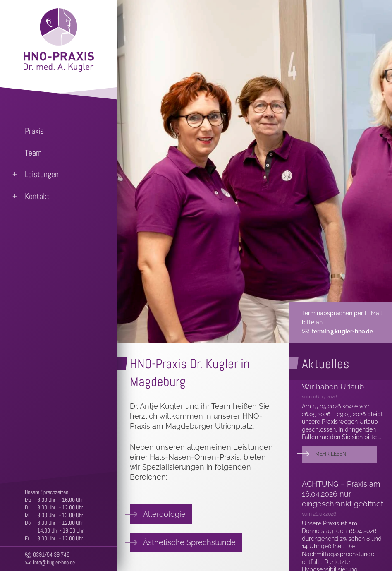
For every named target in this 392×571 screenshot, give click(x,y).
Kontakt (37, 196)
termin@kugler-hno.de (342, 331)
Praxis (34, 131)
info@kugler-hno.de (54, 562)
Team (33, 153)
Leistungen (42, 174)
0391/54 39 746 (51, 554)
